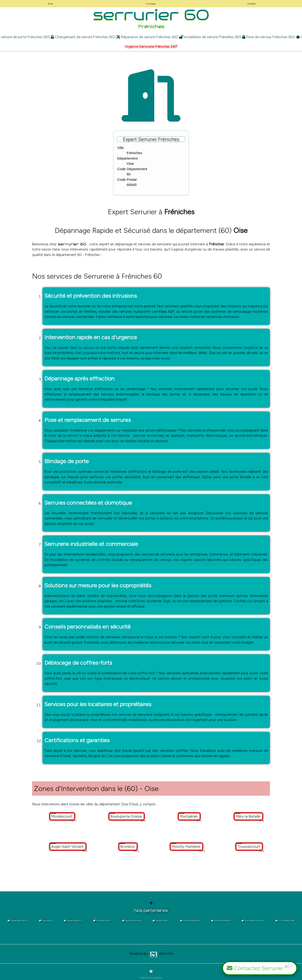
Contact (252, 4)
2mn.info (161, 953)
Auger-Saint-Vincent (68, 847)
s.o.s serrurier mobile (285, 921)
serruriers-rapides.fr (73, 921)
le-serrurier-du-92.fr (102, 921)
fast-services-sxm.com (253, 921)
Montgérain (189, 816)
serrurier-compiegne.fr (190, 921)
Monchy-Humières (187, 847)
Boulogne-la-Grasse (127, 816)
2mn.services (46, 921)
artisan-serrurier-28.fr (132, 921)
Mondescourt (62, 816)
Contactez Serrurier (260, 968)
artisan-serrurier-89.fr (221, 921)
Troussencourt (249, 847)
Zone (50, 4)
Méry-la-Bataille (248, 816)
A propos (151, 4)
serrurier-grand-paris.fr (18, 921)
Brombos (128, 847)
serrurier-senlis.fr (161, 921)
